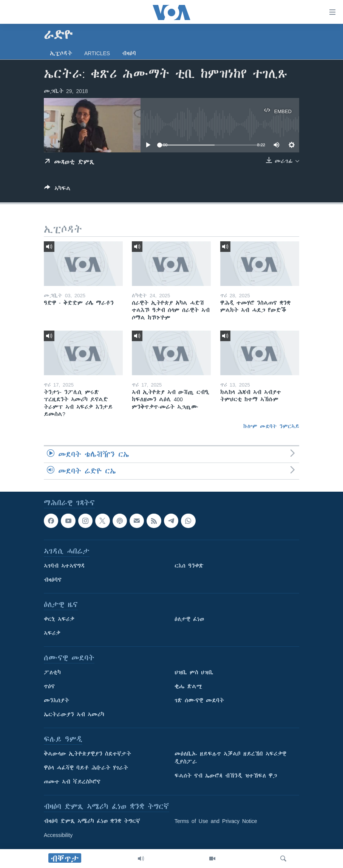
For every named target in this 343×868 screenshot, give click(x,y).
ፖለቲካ (52, 672)
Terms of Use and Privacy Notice (216, 821)
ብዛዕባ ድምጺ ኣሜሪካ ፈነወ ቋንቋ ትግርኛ (92, 821)
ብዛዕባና (53, 580)
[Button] (57, 190)
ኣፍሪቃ (52, 633)
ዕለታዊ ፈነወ (189, 619)
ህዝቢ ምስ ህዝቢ (194, 672)
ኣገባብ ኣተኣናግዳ (64, 566)
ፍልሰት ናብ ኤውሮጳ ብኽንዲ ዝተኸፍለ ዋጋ (226, 776)
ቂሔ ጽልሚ (188, 686)
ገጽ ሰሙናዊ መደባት (199, 700)
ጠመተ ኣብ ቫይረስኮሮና (72, 782)
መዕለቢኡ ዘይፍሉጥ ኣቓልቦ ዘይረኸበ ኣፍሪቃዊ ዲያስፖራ (230, 758)
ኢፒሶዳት (61, 53)
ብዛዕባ (129, 53)
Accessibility (58, 835)
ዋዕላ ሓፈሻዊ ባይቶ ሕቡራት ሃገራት (86, 768)
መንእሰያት (56, 700)
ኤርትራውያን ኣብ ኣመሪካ (74, 714)
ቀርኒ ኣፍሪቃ (59, 619)
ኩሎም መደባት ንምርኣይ (271, 426)
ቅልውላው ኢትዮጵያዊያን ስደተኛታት (87, 754)
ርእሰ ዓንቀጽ (189, 566)
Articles (97, 53)
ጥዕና (49, 686)
